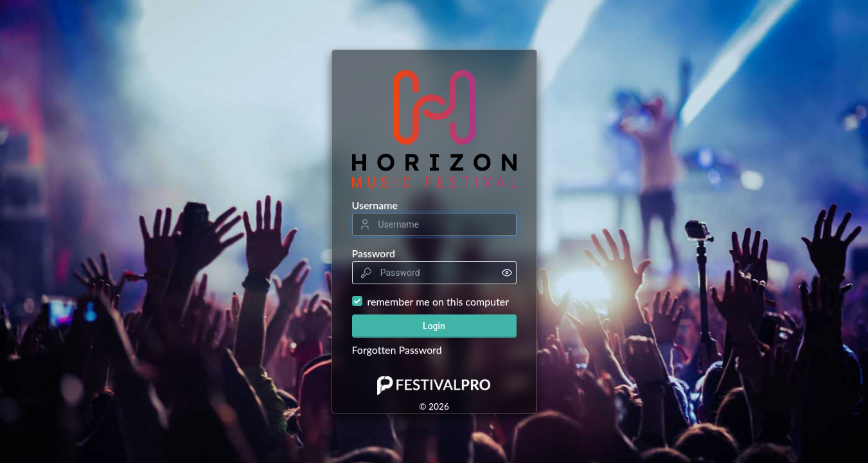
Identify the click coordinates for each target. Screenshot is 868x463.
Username (375, 205)
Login (434, 326)
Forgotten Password (397, 350)
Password (374, 253)
